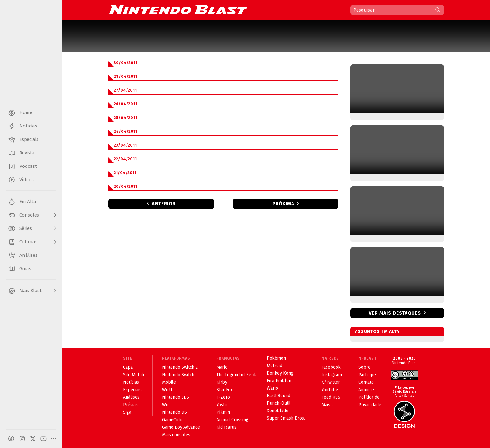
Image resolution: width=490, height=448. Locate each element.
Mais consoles (176, 435)
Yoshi (222, 405)
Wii (165, 405)
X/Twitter (331, 382)
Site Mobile (134, 375)
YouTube (330, 390)
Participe (367, 375)
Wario (272, 388)
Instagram (332, 375)
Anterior (164, 204)
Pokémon (276, 358)
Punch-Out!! (279, 403)
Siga (127, 412)
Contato (366, 382)
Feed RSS (331, 397)
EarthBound (279, 396)
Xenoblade (278, 411)
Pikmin (223, 412)
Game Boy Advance (181, 427)
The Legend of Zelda (237, 375)
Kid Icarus (227, 427)
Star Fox (225, 390)
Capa (128, 367)
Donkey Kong (280, 373)
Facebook (331, 367)
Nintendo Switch (178, 375)
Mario (222, 367)
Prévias (130, 405)
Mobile (169, 382)
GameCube (173, 420)
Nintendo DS (175, 412)
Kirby (222, 382)
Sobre (365, 367)
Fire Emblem (280, 381)
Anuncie (366, 390)
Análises (131, 397)
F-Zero (223, 397)
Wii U (167, 390)
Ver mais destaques (395, 313)
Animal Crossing (232, 420)
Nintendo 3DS (176, 397)
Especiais (132, 390)
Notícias (131, 382)
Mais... (327, 405)
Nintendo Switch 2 (180, 367)
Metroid (275, 366)
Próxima (283, 204)
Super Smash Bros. (286, 418)
